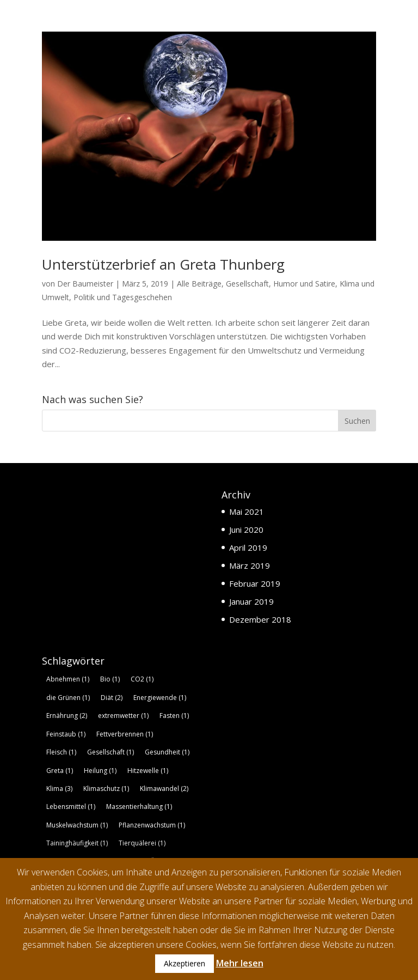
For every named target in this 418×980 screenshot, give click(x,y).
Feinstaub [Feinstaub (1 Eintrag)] (66, 734)
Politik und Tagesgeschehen (123, 297)
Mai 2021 (247, 512)
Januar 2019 (251, 601)
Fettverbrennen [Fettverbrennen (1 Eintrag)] (125, 734)
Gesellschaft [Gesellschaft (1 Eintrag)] (110, 752)
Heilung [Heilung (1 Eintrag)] (100, 771)
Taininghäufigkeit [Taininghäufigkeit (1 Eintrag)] (77, 844)
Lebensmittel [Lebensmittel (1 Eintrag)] (71, 807)
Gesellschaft (247, 284)
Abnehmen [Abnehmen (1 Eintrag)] (68, 679)
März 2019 (250, 565)
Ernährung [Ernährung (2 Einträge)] (67, 716)
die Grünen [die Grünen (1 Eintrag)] (68, 698)
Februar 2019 (255, 583)
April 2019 (248, 547)
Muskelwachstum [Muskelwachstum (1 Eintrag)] (77, 825)
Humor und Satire (304, 284)
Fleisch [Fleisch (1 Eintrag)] (61, 752)
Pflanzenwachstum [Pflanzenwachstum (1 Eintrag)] (152, 825)
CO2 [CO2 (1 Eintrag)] (142, 679)
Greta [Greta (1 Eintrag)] (60, 771)
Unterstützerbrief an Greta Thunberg (163, 264)
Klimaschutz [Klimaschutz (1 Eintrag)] (106, 789)
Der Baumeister (85, 284)
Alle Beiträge (199, 284)
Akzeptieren (185, 963)
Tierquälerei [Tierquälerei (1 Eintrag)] (142, 844)
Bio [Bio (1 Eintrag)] (110, 679)
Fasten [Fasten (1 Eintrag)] (174, 716)
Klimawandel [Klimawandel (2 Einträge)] (164, 789)
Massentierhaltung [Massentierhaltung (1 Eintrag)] (139, 807)
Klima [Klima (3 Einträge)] (59, 789)
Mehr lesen (240, 963)
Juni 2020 (246, 529)
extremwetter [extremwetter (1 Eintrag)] (123, 716)
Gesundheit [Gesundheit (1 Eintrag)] (167, 752)
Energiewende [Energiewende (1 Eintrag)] (160, 698)
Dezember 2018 (260, 619)
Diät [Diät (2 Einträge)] (112, 698)
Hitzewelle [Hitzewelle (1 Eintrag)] (148, 771)
